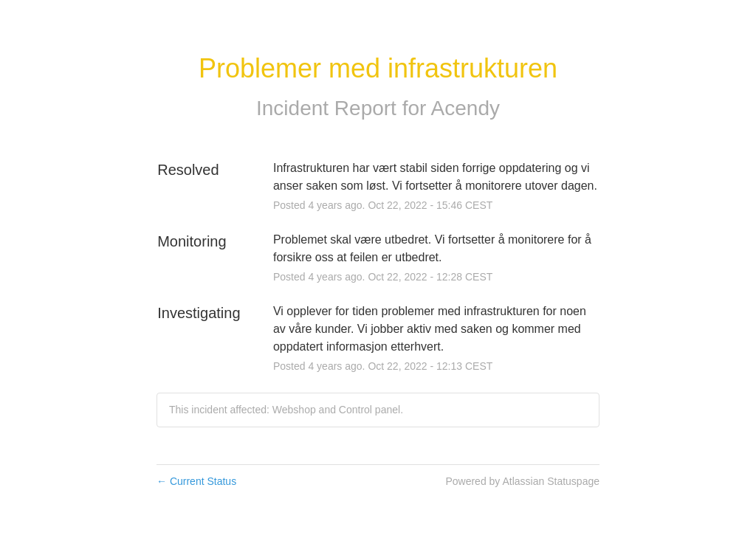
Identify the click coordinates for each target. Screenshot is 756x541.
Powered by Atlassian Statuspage (522, 481)
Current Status (196, 481)
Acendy (465, 108)
